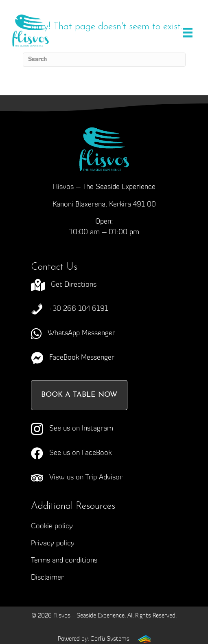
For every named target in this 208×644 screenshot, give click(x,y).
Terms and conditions (64, 561)
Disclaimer (47, 578)
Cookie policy (52, 526)
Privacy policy (53, 544)
